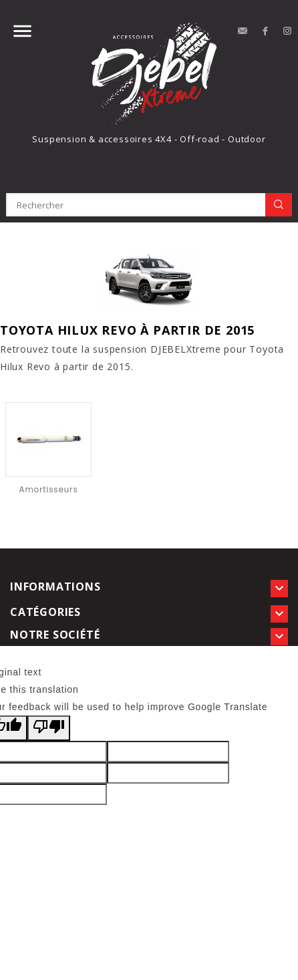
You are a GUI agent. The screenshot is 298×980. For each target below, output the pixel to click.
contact (243, 31)
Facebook (265, 31)
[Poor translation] (49, 728)
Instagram (288, 31)
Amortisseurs (49, 489)
